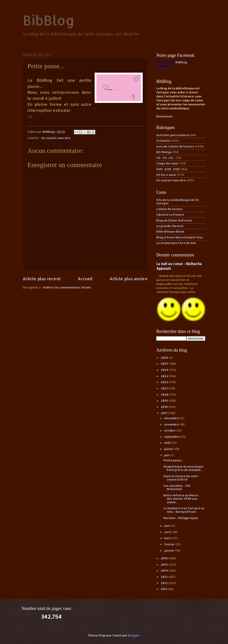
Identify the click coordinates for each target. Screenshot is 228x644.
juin (167, 455)
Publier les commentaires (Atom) (67, 287)
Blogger (134, 635)
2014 (165, 570)
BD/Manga (164, 152)
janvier (170, 550)
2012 (165, 583)
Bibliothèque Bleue (170, 231)
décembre (172, 418)
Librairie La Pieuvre (170, 215)
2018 (165, 407)
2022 (165, 382)
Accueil (85, 279)
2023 (165, 376)
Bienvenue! (164, 116)
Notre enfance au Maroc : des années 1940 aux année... (182, 499)
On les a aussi (166, 175)
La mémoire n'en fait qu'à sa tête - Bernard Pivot (184, 510)
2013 (165, 577)
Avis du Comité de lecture (175, 146)
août (168, 443)
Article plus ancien (128, 279)
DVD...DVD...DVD (168, 169)
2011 (164, 589)
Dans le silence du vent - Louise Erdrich (181, 478)
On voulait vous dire (56, 138)
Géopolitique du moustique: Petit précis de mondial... (184, 468)
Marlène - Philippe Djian (181, 518)
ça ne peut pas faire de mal (176, 243)
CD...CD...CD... (166, 158)
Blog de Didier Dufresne (174, 220)
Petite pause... (174, 460)
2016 (165, 558)
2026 (165, 358)
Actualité (163, 141)
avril (168, 532)
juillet (169, 449)
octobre (170, 430)
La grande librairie (170, 226)
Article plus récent (42, 279)
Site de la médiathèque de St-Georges (178, 201)
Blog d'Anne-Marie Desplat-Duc (180, 237)
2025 (165, 364)
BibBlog (49, 20)
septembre (172, 437)
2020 (165, 395)
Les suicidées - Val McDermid (177, 487)
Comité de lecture (169, 209)
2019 (165, 401)
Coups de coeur (167, 163)
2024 (165, 370)
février (170, 544)
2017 (164, 413)
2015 (165, 564)
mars (168, 538)
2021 (165, 388)
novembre (172, 424)
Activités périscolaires (173, 135)
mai (167, 526)
